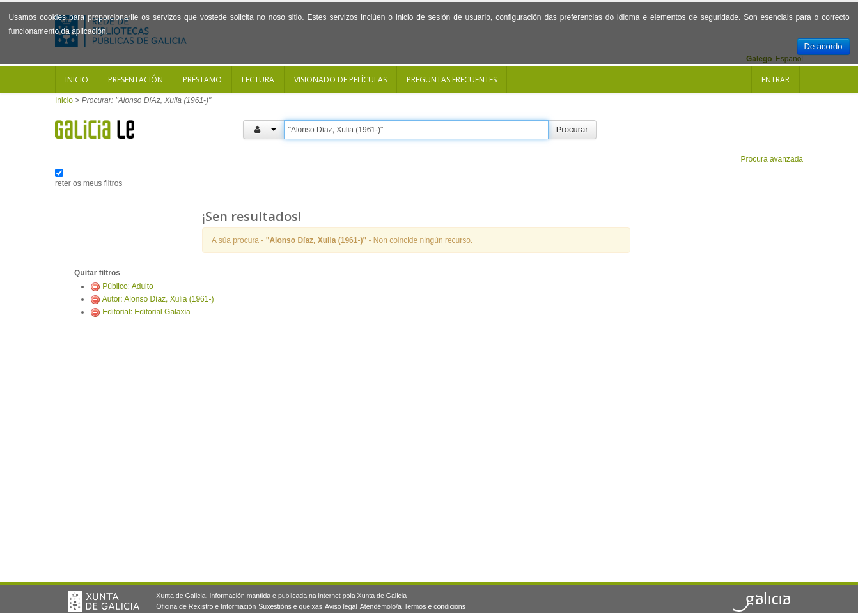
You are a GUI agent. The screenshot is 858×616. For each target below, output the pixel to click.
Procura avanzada (772, 159)
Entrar (776, 80)
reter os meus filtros (89, 183)
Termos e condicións (435, 606)
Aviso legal (341, 606)
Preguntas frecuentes (452, 80)
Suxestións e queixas (290, 606)
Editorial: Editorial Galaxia (146, 312)
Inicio (77, 80)
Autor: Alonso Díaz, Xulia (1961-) (158, 299)
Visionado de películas (340, 80)
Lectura (258, 80)
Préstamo (202, 80)
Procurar (572, 129)
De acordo (823, 46)
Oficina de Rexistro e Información (206, 606)
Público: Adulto (128, 286)
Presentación (136, 80)
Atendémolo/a (381, 606)
